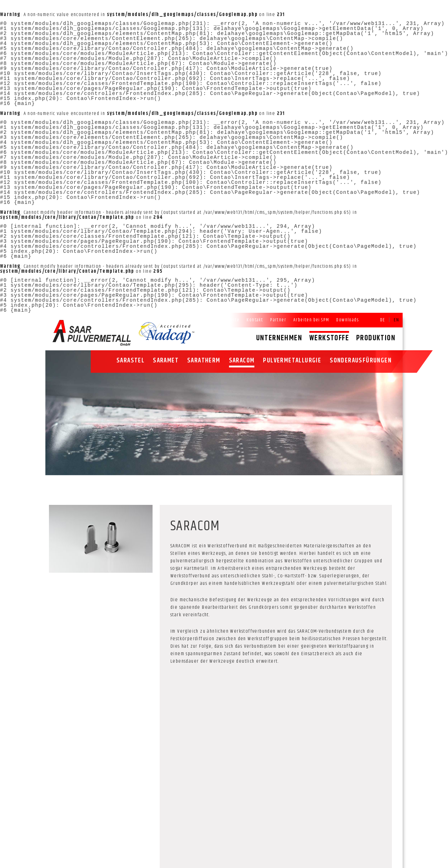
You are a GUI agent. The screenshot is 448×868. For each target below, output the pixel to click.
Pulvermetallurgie (292, 361)
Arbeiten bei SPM (311, 320)
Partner (278, 320)
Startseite (229, 320)
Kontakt (255, 320)
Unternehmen (279, 338)
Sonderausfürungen (361, 361)
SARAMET (166, 361)
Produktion (376, 338)
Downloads (347, 320)
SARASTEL (130, 361)
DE (383, 320)
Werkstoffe (329, 338)
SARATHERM (204, 361)
